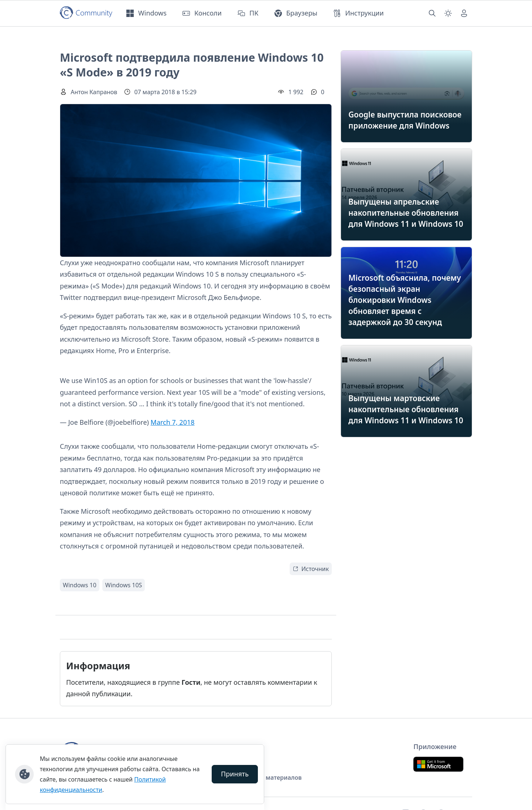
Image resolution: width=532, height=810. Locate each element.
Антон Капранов (94, 92)
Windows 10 (80, 585)
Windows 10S (124, 585)
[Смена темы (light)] (448, 13)
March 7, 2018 (173, 422)
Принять (235, 774)
